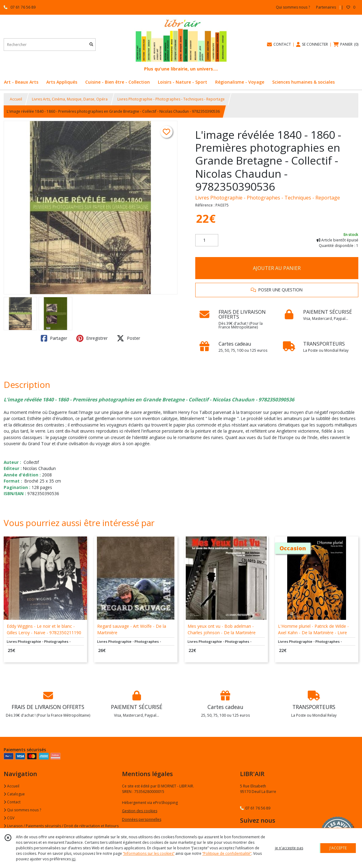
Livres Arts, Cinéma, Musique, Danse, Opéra (70, 99)
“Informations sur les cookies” (149, 853)
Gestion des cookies (140, 811)
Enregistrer (92, 338)
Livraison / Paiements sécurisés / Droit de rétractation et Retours (61, 826)
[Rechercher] (91, 45)
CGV (9, 818)
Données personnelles (142, 819)
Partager (54, 338)
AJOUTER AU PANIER (277, 268)
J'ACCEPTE (338, 848)
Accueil (16, 99)
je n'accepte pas (289, 848)
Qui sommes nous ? (22, 810)
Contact (12, 802)
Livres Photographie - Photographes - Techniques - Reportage (171, 99)
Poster (128, 338)
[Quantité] (207, 240)
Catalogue (14, 794)
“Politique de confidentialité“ (227, 853)
